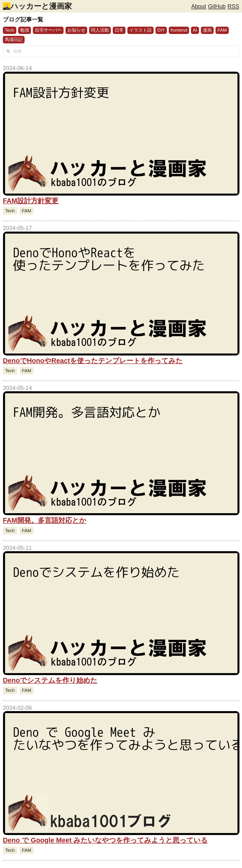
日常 (119, 30)
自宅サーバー (48, 30)
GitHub (217, 6)
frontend (179, 30)
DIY (161, 30)
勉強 (25, 30)
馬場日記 (14, 40)
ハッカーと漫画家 (41, 6)
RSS (233, 6)
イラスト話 (140, 30)
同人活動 (100, 30)
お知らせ (76, 30)
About (199, 6)
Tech (10, 30)
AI (195, 30)
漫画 (207, 30)
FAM (222, 30)
